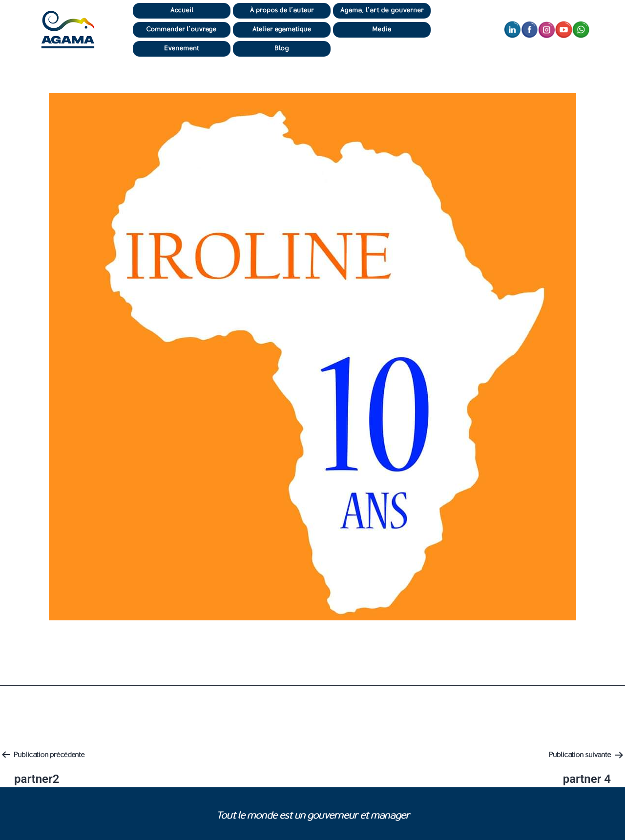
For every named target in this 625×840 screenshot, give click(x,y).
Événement (182, 49)
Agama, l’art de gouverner (382, 10)
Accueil (182, 10)
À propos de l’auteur (282, 10)
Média (382, 30)
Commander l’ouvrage (182, 30)
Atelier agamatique (282, 30)
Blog (282, 49)
